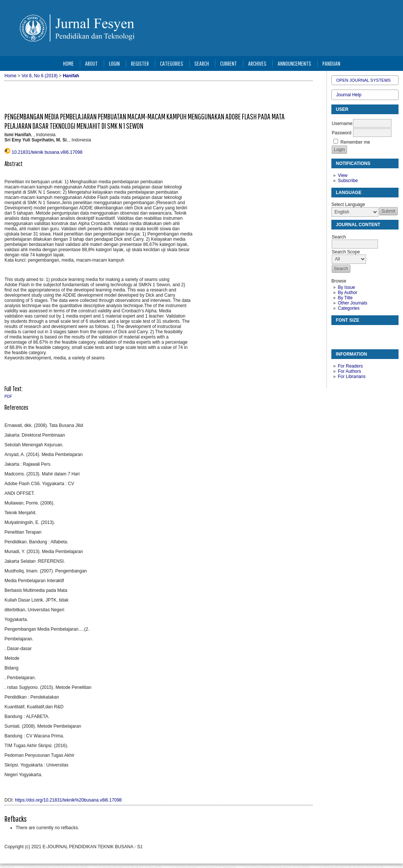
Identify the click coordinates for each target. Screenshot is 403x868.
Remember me (355, 142)
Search (202, 63)
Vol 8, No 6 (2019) (40, 76)
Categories (349, 308)
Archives (257, 63)
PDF (8, 396)
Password (342, 133)
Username (342, 124)
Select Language (348, 204)
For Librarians (352, 377)
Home (68, 63)
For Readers (350, 366)
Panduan (331, 63)
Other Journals (352, 303)
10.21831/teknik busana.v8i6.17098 (47, 152)
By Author (347, 293)
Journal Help (349, 95)
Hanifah (71, 76)
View (343, 175)
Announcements (294, 63)
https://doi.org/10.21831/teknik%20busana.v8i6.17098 (68, 800)
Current (229, 63)
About (91, 63)
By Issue (346, 287)
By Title (345, 298)
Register (140, 63)
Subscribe (348, 181)
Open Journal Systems (363, 80)
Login (114, 63)
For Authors (349, 371)
